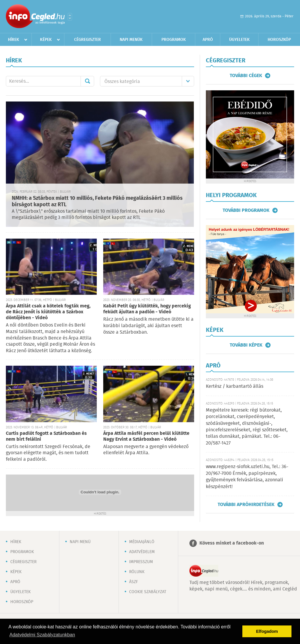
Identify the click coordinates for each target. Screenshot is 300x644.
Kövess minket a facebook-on (232, 543)
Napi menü (80, 542)
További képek (246, 345)
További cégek (246, 76)
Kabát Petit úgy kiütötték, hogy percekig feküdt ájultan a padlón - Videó (147, 309)
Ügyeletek (239, 40)
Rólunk (137, 572)
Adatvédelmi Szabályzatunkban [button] (42, 635)
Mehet (87, 81)
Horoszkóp (279, 40)
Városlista (70, 17)
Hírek (14, 40)
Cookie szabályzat (148, 592)
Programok (174, 40)
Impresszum (141, 562)
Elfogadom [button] (267, 631)
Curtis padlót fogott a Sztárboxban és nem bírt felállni (46, 436)
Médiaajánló (142, 542)
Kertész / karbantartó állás (235, 386)
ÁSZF (134, 582)
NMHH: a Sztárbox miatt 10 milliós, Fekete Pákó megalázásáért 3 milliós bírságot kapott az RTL (97, 202)
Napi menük (131, 40)
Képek (46, 40)
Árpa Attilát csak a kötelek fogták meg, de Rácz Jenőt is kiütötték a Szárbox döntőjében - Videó (48, 312)
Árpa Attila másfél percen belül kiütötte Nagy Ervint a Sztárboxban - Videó (146, 436)
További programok (246, 210)
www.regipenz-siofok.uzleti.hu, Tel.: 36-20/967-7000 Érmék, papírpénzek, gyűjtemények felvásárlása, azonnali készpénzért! (247, 477)
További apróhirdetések (246, 505)
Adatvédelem (142, 552)
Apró (208, 40)
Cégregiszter (87, 40)
